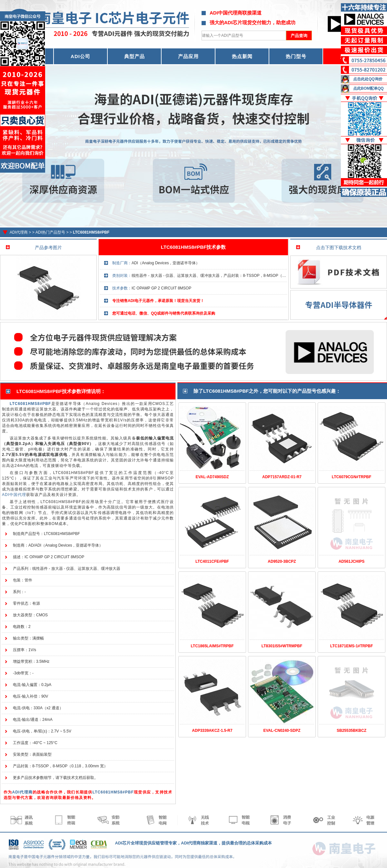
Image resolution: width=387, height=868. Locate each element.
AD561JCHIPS (352, 561)
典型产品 (134, 56)
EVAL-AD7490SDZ (212, 477)
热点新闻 (242, 56)
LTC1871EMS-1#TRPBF (352, 646)
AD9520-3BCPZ (282, 561)
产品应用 (188, 56)
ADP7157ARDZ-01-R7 (282, 477)
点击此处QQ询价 (368, 79)
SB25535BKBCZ (352, 731)
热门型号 (296, 56)
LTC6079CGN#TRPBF (352, 477)
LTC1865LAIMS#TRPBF (212, 646)
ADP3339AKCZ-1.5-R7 (212, 731)
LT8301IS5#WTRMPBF (282, 646)
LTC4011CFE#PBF (212, 561)
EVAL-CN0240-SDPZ (282, 731)
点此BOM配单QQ (368, 88)
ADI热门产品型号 (50, 232)
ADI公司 (80, 56)
